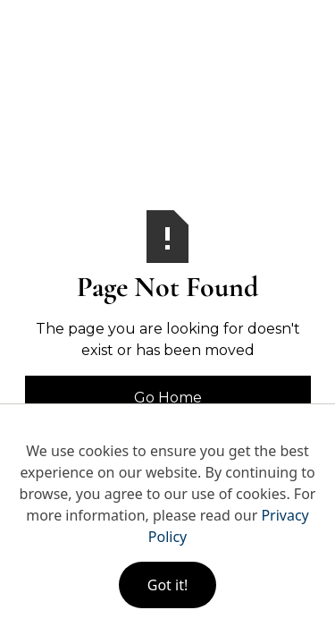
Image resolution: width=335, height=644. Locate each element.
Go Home (168, 398)
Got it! (167, 585)
